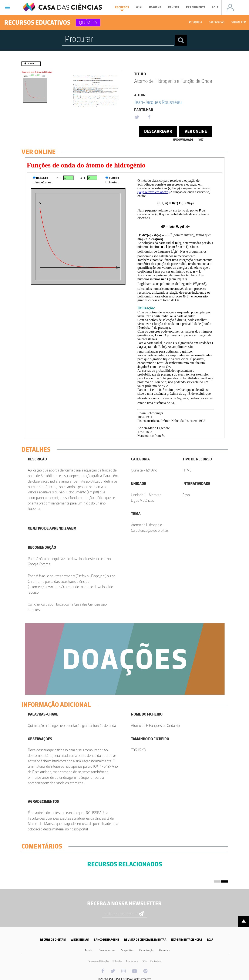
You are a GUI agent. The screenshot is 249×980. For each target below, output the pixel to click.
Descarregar (158, 131)
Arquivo (89, 950)
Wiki (139, 7)
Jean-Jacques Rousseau (158, 102)
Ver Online (196, 131)
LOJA (210, 940)
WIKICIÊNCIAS (80, 940)
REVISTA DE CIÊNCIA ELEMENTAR (145, 940)
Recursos (122, 9)
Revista (174, 7)
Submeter (239, 22)
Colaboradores (107, 950)
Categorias (217, 22)
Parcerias (164, 950)
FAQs (144, 961)
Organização (146, 950)
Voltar (31, 64)
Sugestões (127, 950)
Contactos (155, 961)
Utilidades (117, 961)
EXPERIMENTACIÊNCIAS (187, 940)
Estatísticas (132, 961)
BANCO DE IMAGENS (106, 940)
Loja (215, 7)
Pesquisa (196, 22)
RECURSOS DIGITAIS (53, 940)
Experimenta (196, 7)
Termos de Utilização (98, 961)
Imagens (155, 7)
